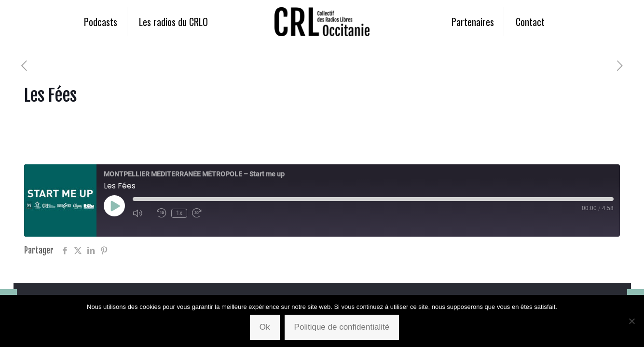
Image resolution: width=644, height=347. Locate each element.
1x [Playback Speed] (179, 213)
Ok (265, 327)
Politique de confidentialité (342, 327)
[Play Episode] (114, 206)
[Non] (632, 321)
